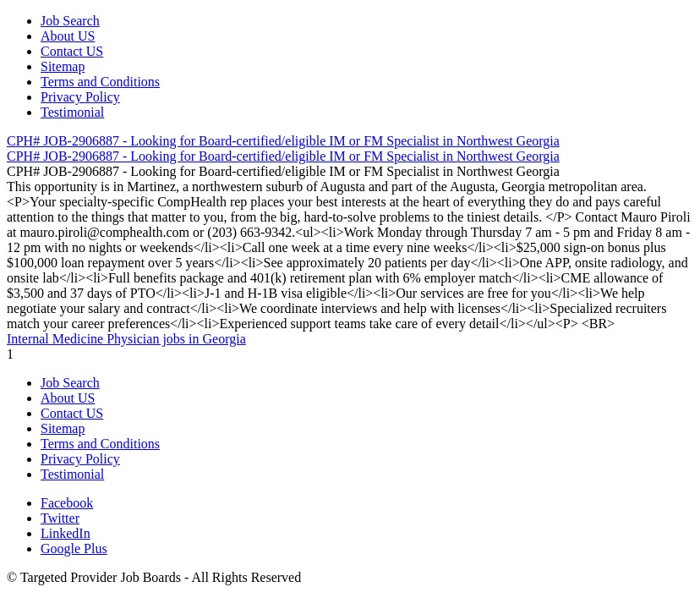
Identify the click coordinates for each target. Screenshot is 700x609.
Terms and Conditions (100, 82)
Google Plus (74, 549)
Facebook (67, 503)
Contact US (72, 51)
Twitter (60, 518)
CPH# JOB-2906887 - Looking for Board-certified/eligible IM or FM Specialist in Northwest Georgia (283, 141)
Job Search (70, 21)
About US (68, 36)
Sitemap (63, 66)
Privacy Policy (80, 97)
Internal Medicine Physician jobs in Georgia (126, 339)
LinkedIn (66, 533)
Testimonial (72, 112)
